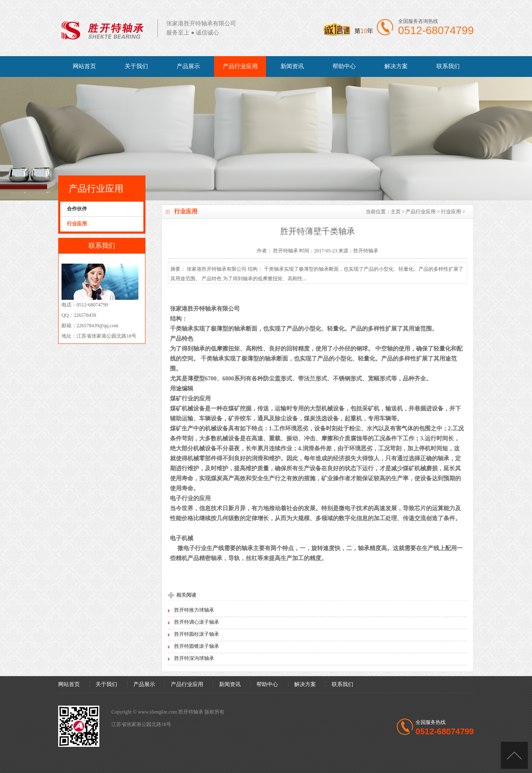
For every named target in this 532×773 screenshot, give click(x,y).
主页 (396, 212)
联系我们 (448, 66)
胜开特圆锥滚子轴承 (197, 646)
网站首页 (84, 66)
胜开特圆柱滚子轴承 (197, 634)
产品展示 (188, 66)
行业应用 (451, 212)
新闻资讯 (292, 66)
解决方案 (396, 66)
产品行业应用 (240, 66)
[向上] (514, 755)
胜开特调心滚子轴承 (197, 622)
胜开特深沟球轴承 (194, 658)
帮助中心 (344, 66)
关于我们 (136, 66)
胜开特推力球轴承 (194, 610)
